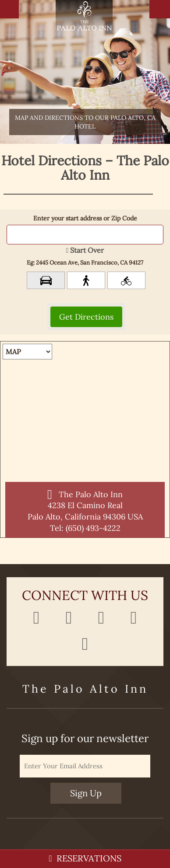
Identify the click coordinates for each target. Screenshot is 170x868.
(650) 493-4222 (93, 528)
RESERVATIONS (85, 858)
